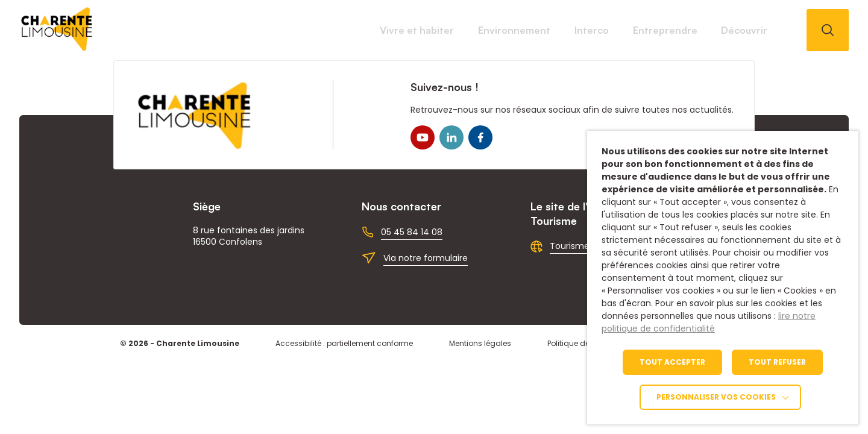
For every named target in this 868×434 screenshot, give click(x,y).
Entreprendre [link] (620, 30)
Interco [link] (516, 30)
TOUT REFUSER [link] (777, 362)
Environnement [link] (409, 30)
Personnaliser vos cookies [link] (716, 397)
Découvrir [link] (729, 30)
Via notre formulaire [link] (426, 258)
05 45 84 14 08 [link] (412, 232)
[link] (57, 48)
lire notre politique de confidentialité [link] (709, 322)
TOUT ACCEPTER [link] (672, 362)
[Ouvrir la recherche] (828, 30)
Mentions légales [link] (480, 343)
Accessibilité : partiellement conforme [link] (344, 343)
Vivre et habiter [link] (282, 30)
